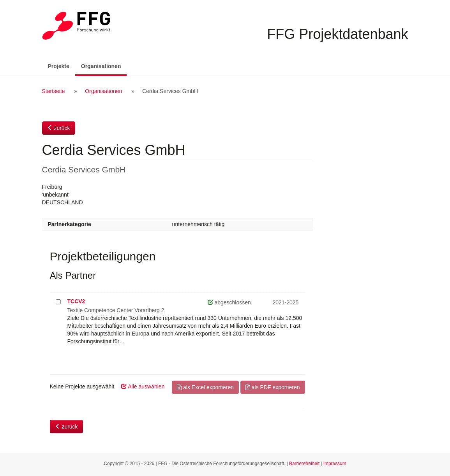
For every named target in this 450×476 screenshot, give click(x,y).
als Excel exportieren (205, 387)
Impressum (335, 464)
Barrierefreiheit (304, 464)
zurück (59, 128)
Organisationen (104, 66)
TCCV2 (76, 301)
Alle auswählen (143, 386)
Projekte (59, 66)
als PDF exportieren (273, 387)
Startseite (54, 91)
